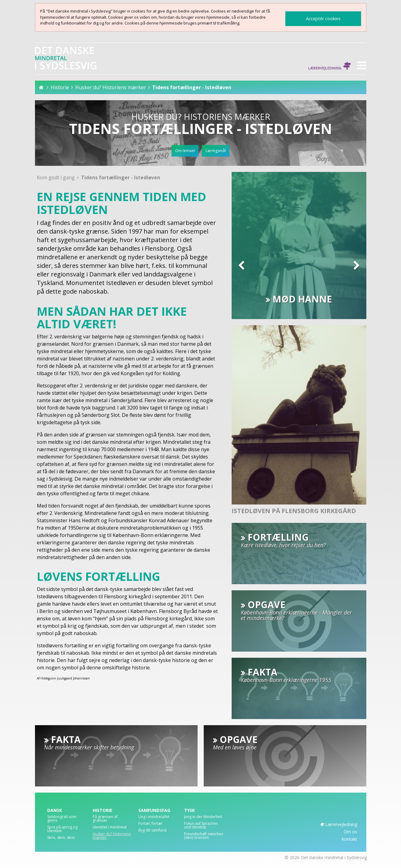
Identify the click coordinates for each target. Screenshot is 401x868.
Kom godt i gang (56, 177)
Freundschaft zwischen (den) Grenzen (204, 836)
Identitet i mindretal (110, 828)
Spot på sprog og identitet (62, 829)
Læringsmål (216, 151)
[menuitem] (67, 820)
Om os (350, 832)
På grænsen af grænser (105, 819)
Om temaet (185, 151)
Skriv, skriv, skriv (61, 838)
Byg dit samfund (152, 831)
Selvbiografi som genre (62, 819)
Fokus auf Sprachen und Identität (201, 826)
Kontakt (349, 839)
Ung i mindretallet (154, 817)
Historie (60, 87)
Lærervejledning (330, 67)
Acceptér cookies (323, 19)
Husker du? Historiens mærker (111, 87)
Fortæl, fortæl (150, 824)
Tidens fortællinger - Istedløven (192, 87)
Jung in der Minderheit (203, 817)
